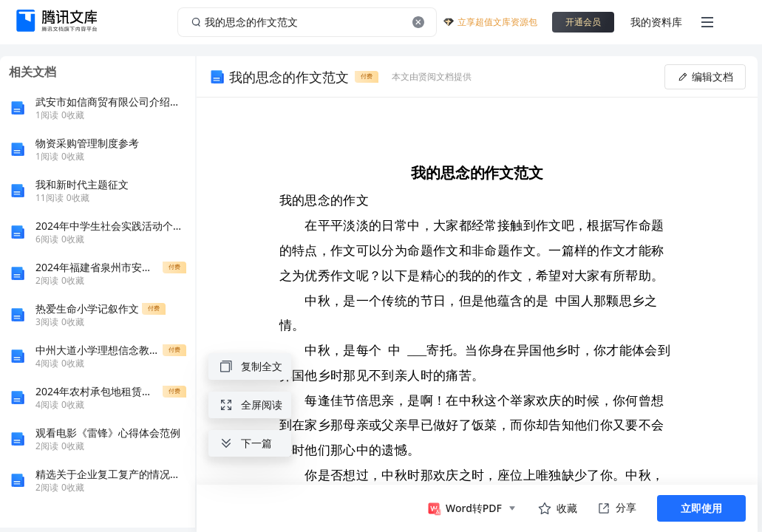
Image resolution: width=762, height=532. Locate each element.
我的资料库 (656, 22)
